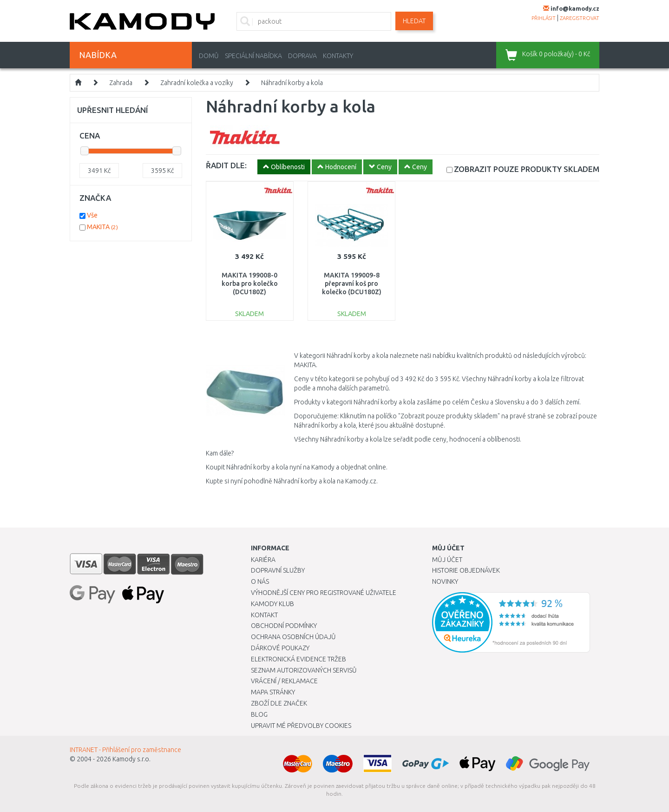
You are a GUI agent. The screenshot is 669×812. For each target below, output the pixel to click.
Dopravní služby (278, 570)
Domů (209, 56)
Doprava (302, 56)
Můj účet (447, 560)
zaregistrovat (580, 18)
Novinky (445, 581)
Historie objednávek (466, 570)
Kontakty (338, 56)
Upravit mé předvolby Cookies (301, 726)
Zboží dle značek (279, 703)
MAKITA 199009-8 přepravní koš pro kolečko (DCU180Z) (352, 284)
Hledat (414, 21)
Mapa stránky (273, 692)
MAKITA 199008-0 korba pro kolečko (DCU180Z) (250, 284)
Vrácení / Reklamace (284, 681)
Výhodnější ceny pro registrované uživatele (324, 593)
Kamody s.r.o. (131, 759)
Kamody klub (272, 604)
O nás (260, 581)
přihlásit (544, 18)
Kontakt (264, 615)
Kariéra (263, 560)
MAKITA (102, 227)
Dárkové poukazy (280, 648)
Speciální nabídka (253, 56)
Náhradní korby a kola (292, 83)
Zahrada (121, 83)
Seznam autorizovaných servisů (304, 670)
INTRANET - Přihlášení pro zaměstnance (125, 750)
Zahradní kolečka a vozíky (197, 83)
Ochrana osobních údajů (293, 637)
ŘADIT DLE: (226, 165)
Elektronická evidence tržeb (298, 659)
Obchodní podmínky (284, 626)
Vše (92, 215)
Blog (259, 714)
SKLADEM (527, 169)
